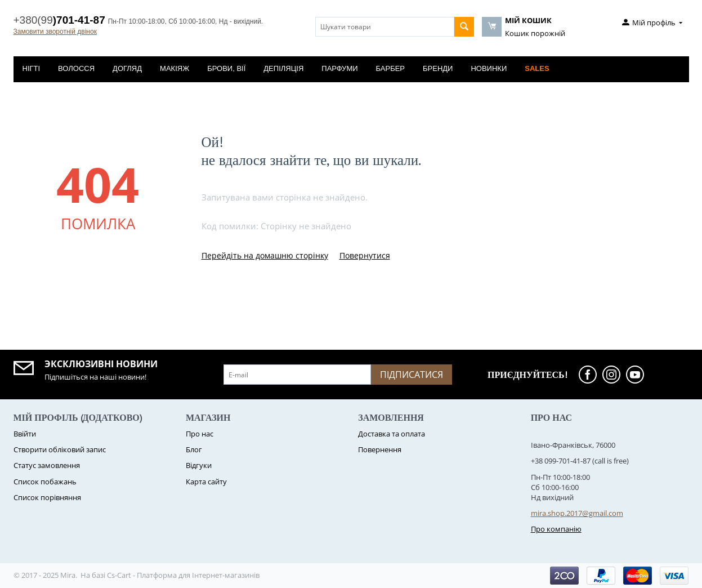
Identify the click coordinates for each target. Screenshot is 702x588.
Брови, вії (226, 68)
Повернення (380, 449)
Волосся (76, 68)
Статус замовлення (47, 465)
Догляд (127, 68)
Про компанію (556, 529)
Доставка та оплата (392, 434)
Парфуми (339, 68)
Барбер (390, 68)
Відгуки (199, 465)
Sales (537, 68)
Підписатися (412, 375)
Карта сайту (206, 482)
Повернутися (365, 255)
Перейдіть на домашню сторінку (265, 255)
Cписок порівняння (47, 497)
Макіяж (175, 68)
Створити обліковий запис (60, 449)
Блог (194, 449)
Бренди (438, 68)
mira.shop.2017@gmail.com (577, 513)
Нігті (32, 68)
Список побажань (45, 482)
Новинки (489, 68)
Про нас (200, 434)
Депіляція (283, 68)
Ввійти (25, 434)
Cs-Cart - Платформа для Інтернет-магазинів (183, 575)
